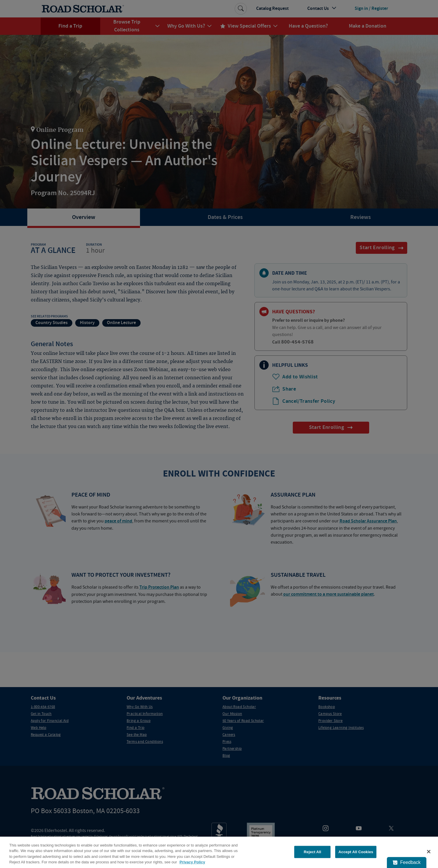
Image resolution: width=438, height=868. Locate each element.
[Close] (429, 851)
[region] (219, 852)
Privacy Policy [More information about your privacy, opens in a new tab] (192, 862)
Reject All (313, 852)
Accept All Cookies (356, 852)
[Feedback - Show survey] (407, 862)
